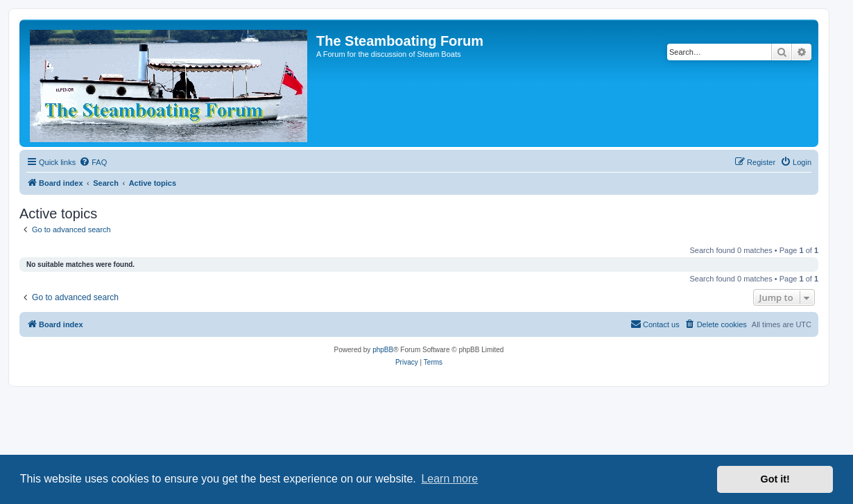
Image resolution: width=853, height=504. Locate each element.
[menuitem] (93, 162)
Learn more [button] (449, 479)
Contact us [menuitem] (655, 324)
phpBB (383, 350)
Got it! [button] (775, 479)
